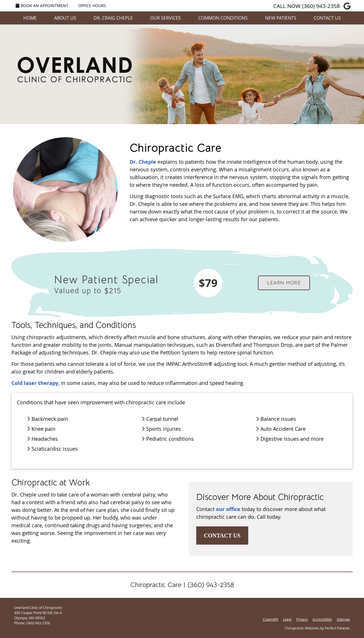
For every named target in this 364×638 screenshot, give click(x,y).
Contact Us (327, 18)
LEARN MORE (284, 283)
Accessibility (322, 619)
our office (228, 509)
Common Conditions (223, 18)
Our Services (166, 18)
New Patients (281, 18)
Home (30, 18)
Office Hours (92, 6)
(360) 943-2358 (321, 6)
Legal (287, 619)
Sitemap (343, 619)
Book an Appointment (42, 6)
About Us (65, 18)
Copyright (270, 619)
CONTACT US (222, 536)
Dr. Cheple (143, 162)
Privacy (302, 619)
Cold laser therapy (35, 383)
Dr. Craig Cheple (113, 18)
